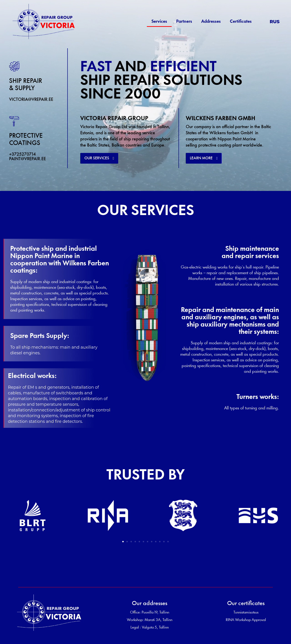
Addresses (211, 22)
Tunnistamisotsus (246, 612)
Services (159, 22)
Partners (184, 22)
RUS (275, 22)
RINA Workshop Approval (246, 620)
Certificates (241, 22)
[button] (99, 158)
